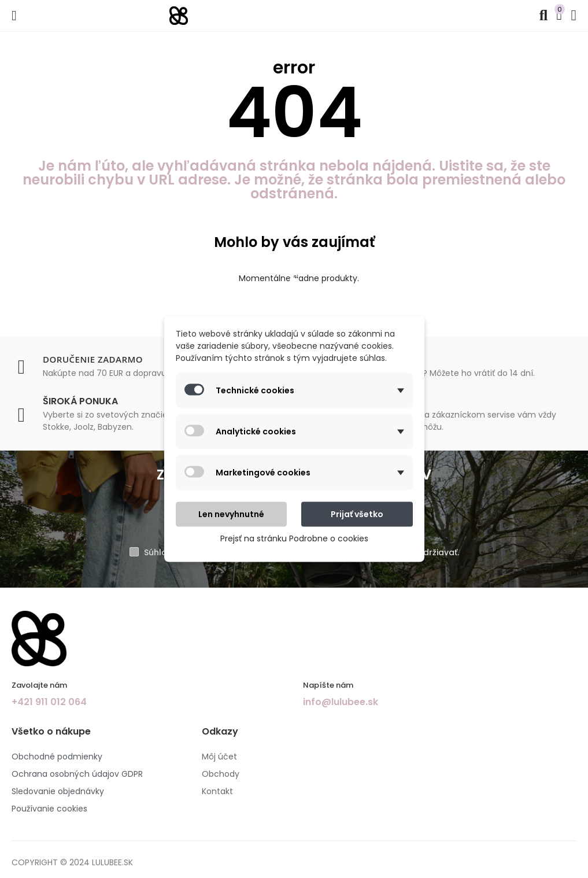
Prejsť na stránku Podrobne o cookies (294, 538)
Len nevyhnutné (231, 514)
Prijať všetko (357, 514)
